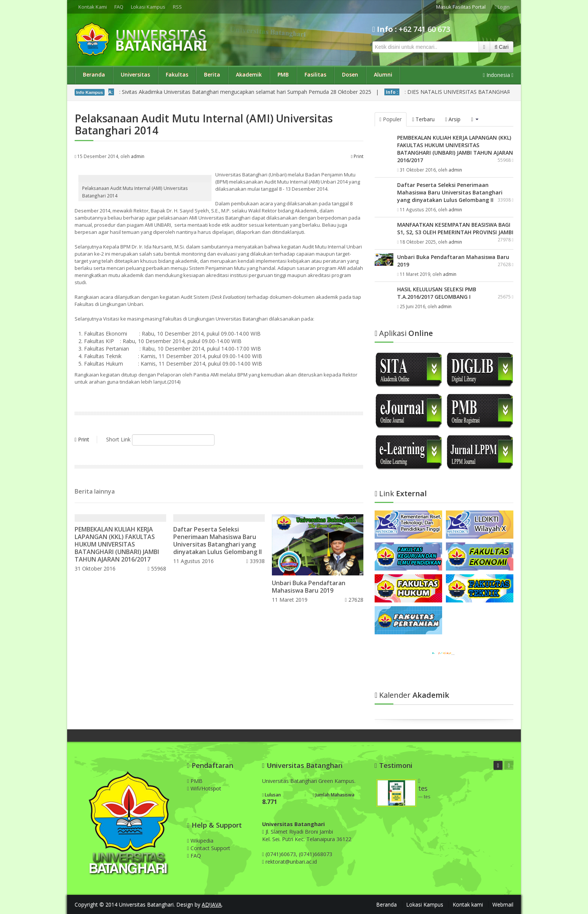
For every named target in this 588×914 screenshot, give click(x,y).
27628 (354, 600)
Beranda (94, 75)
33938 (256, 561)
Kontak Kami (93, 7)
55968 (157, 568)
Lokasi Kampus (148, 7)
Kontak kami (468, 904)
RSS (177, 7)
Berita (212, 75)
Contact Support (209, 848)
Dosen (350, 75)
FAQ (119, 7)
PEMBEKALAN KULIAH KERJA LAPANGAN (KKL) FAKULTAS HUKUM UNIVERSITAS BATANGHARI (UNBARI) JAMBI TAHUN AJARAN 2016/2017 (117, 544)
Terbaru (423, 119)
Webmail (503, 904)
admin (138, 156)
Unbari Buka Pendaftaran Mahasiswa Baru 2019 (309, 587)
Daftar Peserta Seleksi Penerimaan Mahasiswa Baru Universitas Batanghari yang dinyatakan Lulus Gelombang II (217, 541)
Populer (391, 119)
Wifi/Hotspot (204, 788)
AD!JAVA (212, 904)
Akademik (249, 75)
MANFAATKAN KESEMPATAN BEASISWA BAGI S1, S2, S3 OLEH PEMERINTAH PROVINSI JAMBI (455, 228)
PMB (283, 75)
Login (502, 7)
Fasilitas (315, 75)
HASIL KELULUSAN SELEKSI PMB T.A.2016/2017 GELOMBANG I (437, 293)
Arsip (453, 119)
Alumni (383, 75)
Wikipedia (200, 841)
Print (357, 156)
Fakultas (177, 75)
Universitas (135, 75)
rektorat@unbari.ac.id (291, 862)
